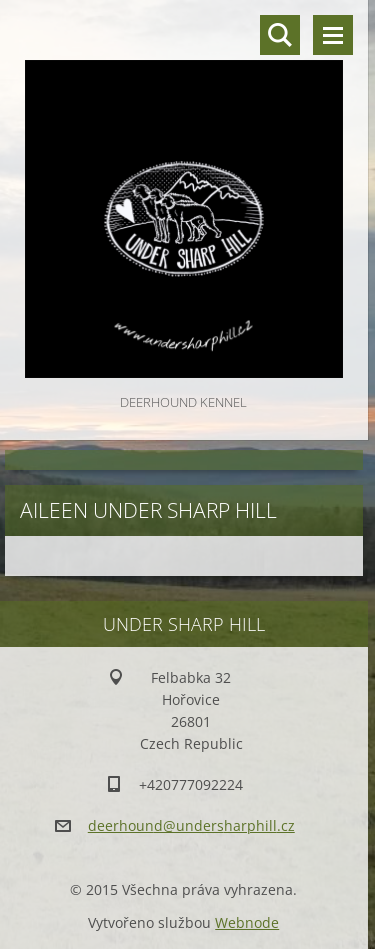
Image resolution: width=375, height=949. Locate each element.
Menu (333, 35)
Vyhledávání (280, 35)
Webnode (247, 922)
